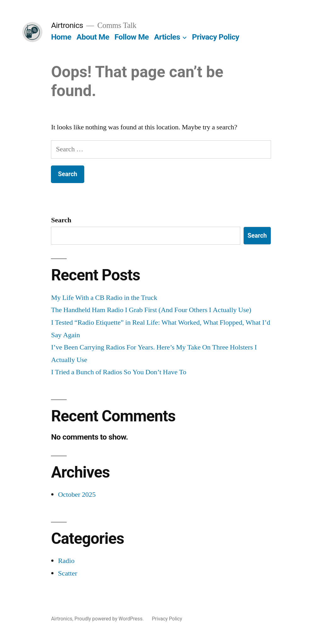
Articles (167, 37)
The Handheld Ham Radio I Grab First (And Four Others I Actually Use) (151, 310)
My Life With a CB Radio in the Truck (104, 298)
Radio (66, 561)
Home (61, 37)
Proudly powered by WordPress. (110, 619)
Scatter (67, 573)
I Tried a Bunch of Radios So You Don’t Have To (119, 372)
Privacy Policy (216, 37)
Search (61, 220)
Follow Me (132, 37)
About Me (93, 37)
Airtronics (67, 25)
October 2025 (77, 495)
